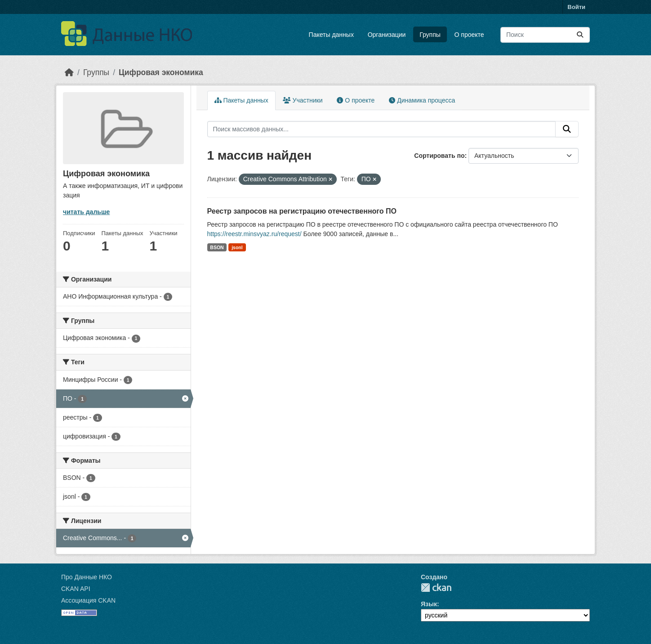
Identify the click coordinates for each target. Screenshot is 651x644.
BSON (217, 247)
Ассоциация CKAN (88, 600)
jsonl (237, 247)
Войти (576, 7)
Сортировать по (439, 156)
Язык (429, 604)
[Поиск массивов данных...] (545, 35)
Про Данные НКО (87, 577)
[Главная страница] (69, 72)
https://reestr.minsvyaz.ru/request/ (254, 234)
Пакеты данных (331, 35)
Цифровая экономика (161, 72)
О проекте (469, 35)
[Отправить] (580, 35)
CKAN (436, 588)
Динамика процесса (422, 100)
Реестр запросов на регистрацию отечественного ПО (302, 211)
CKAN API (76, 589)
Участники (303, 100)
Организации (387, 35)
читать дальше (86, 212)
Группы (430, 35)
